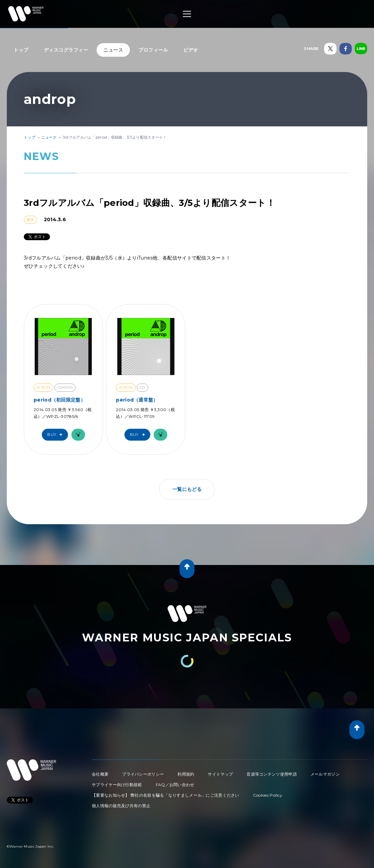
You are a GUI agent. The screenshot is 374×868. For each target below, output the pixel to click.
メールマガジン (325, 774)
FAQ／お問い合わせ (175, 785)
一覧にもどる (187, 489)
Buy (56, 435)
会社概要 (100, 774)
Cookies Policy (268, 795)
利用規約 (186, 774)
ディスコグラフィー (66, 50)
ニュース (113, 50)
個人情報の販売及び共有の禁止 (121, 806)
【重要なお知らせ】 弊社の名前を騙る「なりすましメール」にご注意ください (166, 795)
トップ (21, 50)
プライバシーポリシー (143, 774)
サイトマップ (220, 774)
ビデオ (191, 50)
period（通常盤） (137, 400)
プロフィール (153, 50)
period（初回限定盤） (60, 400)
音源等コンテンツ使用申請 (272, 774)
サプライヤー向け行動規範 (117, 785)
